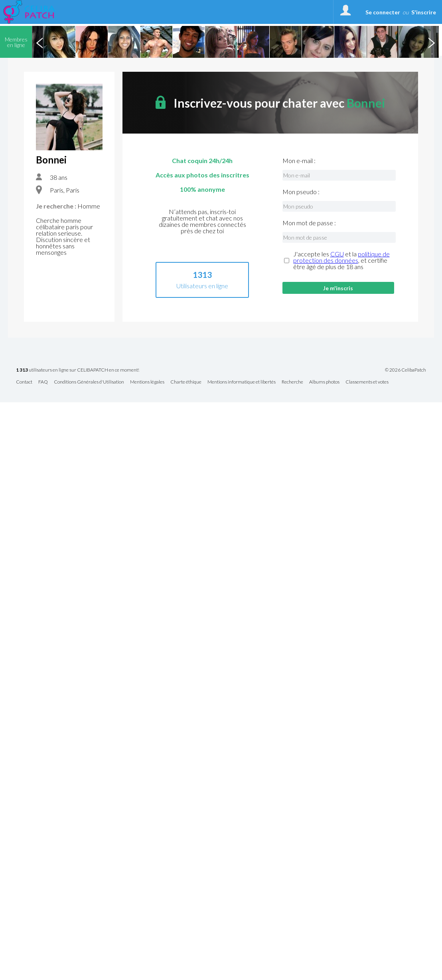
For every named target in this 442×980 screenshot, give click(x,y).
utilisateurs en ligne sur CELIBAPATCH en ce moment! (78, 370)
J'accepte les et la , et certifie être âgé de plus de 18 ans (341, 260)
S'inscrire (424, 12)
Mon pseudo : (301, 192)
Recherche (292, 382)
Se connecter (383, 12)
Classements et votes (367, 382)
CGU (337, 254)
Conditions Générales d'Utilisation (89, 382)
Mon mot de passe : (309, 223)
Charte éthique (186, 382)
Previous (39, 42)
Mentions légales (147, 382)
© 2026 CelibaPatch (405, 370)
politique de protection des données (341, 257)
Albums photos (324, 382)
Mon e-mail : (299, 161)
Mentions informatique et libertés (242, 382)
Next (431, 42)
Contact (24, 382)
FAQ (43, 382)
